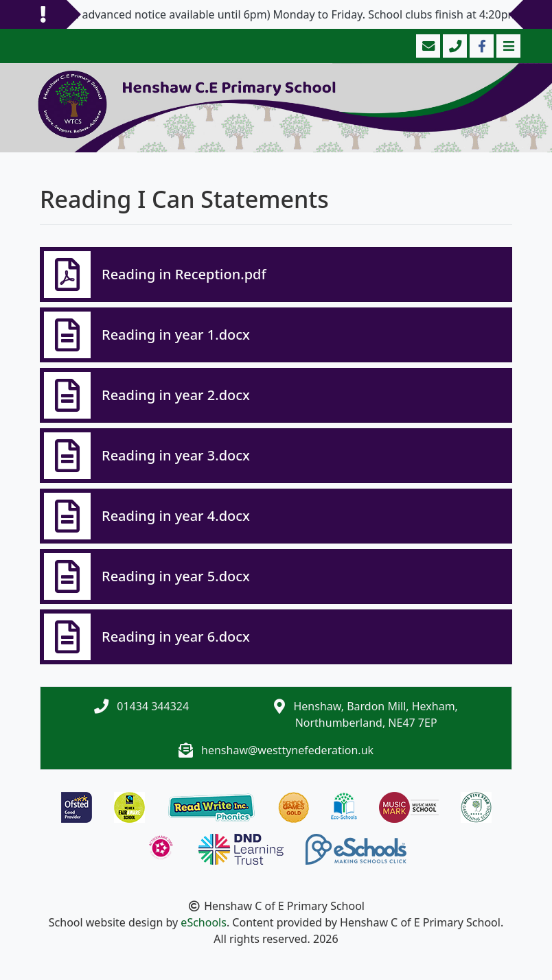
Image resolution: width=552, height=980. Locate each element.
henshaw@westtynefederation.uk (287, 750)
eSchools (204, 922)
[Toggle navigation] (507, 46)
